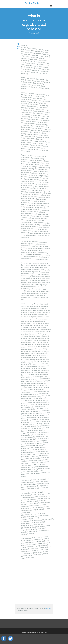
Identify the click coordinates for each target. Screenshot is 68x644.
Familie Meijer (32, 3)
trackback (48, 608)
